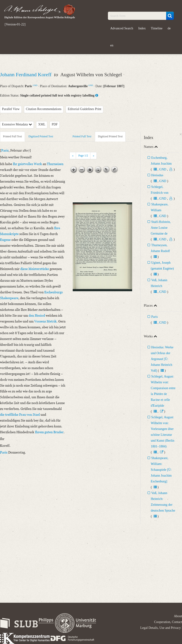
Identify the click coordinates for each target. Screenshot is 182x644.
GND (35, 85)
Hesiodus (157, 175)
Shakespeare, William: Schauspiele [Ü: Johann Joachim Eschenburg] (161, 470)
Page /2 (83, 156)
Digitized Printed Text (41, 136)
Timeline (157, 28)
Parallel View (11, 109)
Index (142, 28)
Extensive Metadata (17, 124)
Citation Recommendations (44, 109)
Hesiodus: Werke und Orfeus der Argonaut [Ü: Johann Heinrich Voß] (162, 359)
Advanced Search (122, 28)
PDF (55, 124)
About (178, 616)
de (169, 28)
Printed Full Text (12, 136)
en (112, 45)
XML (42, 124)
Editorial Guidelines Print (85, 109)
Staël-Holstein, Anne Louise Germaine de (161, 228)
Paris (155, 317)
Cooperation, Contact (168, 622)
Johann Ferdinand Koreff (26, 74)
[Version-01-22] (15, 24)
